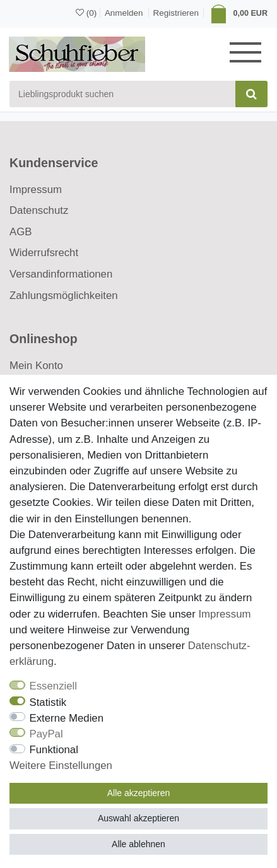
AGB (21, 232)
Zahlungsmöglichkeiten (64, 296)
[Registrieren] (176, 13)
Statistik (48, 702)
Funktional (54, 750)
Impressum (36, 190)
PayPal (46, 734)
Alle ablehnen (138, 844)
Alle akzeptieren (139, 793)
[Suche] (251, 94)
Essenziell (54, 686)
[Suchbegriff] (122, 94)
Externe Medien (67, 718)
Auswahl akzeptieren (138, 818)
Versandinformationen (61, 274)
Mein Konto (36, 366)
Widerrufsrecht (44, 253)
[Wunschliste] (86, 13)
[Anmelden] (122, 12)
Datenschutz (39, 210)
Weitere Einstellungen (61, 765)
